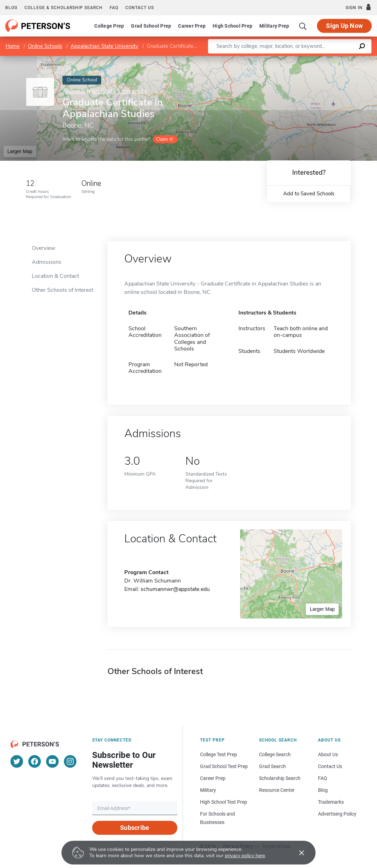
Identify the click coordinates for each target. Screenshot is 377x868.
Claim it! (165, 139)
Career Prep (192, 26)
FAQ (114, 8)
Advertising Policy (337, 814)
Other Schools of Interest (62, 290)
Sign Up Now (344, 26)
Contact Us (330, 766)
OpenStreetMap (330, 59)
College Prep (109, 26)
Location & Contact (55, 276)
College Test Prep (219, 754)
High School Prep (232, 26)
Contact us (140, 8)
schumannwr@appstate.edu (175, 589)
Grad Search (272, 766)
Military (208, 790)
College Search (275, 754)
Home (13, 46)
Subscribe (135, 828)
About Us (328, 754)
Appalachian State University (104, 46)
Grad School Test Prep (224, 766)
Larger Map (20, 151)
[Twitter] (17, 761)
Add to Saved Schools (309, 194)
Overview (43, 248)
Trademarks (331, 802)
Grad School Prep (151, 26)
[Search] (303, 26)
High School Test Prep (224, 802)
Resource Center (277, 790)
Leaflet (293, 59)
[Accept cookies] (297, 853)
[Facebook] (35, 761)
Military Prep (274, 26)
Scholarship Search (280, 778)
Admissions (47, 262)
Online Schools (45, 46)
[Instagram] (70, 761)
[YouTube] (52, 761)
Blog (11, 8)
